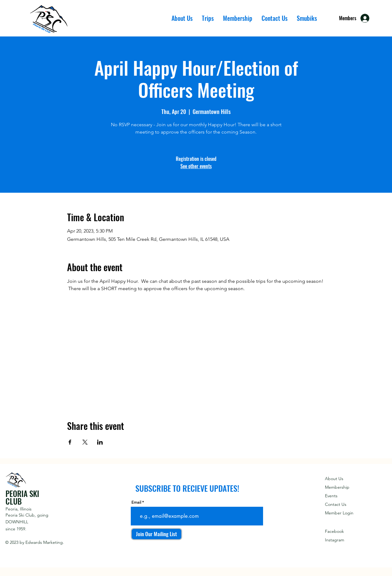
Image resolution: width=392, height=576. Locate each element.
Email (136, 502)
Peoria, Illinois (19, 509)
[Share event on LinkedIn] (100, 442)
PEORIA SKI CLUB (22, 497)
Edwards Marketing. (45, 542)
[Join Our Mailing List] (156, 534)
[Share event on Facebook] (70, 442)
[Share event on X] (85, 442)
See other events (196, 166)
